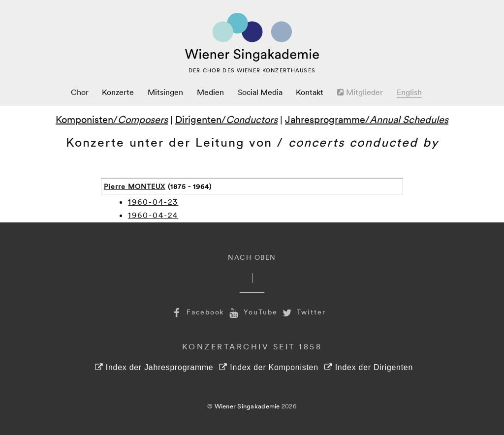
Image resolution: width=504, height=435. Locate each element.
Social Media (260, 92)
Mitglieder (360, 92)
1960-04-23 (153, 202)
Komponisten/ (112, 119)
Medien (210, 92)
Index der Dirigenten (369, 367)
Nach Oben (252, 257)
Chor (80, 92)
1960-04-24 (153, 215)
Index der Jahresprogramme (154, 367)
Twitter (303, 312)
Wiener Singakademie (247, 406)
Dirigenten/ (226, 119)
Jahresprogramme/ (367, 119)
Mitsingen (165, 92)
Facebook (197, 312)
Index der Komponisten (268, 367)
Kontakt (310, 92)
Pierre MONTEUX (135, 186)
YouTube (252, 312)
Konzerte (118, 92)
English (409, 92)
